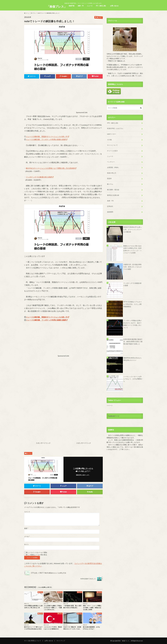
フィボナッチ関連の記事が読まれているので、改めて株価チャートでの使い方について (132, 324)
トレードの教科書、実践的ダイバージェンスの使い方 (47, 136)
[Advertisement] (58, 98)
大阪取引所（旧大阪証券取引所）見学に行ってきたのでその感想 (132, 267)
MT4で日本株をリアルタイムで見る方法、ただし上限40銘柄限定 (133, 304)
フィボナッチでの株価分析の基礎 (39, 177)
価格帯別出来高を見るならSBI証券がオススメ (132, 359)
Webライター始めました (117, 61)
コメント (27, 512)
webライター (112, 134)
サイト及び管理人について (33, 641)
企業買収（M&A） (113, 167)
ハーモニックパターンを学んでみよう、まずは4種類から (133, 379)
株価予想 (72, 6)
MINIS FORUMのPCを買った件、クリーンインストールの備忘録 (133, 229)
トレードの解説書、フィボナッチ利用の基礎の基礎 (46, 139)
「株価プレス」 (57, 6)
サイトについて (112, 145)
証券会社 (110, 206)
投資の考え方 (112, 173)
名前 (26, 528)
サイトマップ (61, 641)
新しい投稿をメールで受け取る (36, 555)
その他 (109, 140)
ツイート (110, 405)
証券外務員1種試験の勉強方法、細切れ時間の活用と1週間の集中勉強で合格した (133, 342)
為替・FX (81, 6)
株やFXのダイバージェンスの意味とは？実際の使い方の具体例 (50, 168)
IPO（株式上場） (101, 6)
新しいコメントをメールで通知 (36, 552)
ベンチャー (111, 162)
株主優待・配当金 (113, 190)
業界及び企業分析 (113, 195)
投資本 (109, 178)
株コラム (33, 13)
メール (27, 536)
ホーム (27, 13)
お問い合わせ (114, 6)
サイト (26, 544)
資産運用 (110, 212)
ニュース (90, 6)
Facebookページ (114, 416)
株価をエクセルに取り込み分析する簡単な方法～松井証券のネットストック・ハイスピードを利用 (132, 249)
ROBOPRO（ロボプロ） (116, 128)
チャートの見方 (112, 151)
